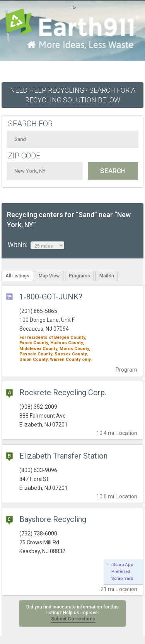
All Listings (17, 276)
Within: (36, 245)
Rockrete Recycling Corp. (63, 393)
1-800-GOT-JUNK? (51, 297)
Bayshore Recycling (53, 519)
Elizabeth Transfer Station (63, 456)
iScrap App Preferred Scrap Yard (122, 572)
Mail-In (107, 276)
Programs (79, 276)
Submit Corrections (73, 619)
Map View (49, 276)
